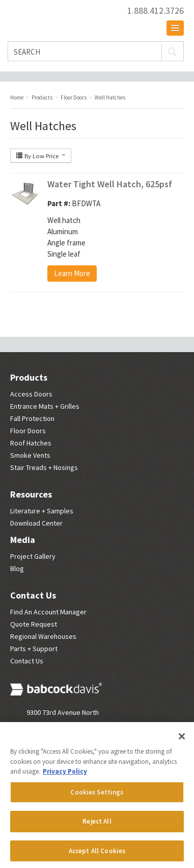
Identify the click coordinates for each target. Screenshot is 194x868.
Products (29, 377)
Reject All (97, 825)
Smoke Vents (30, 455)
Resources (31, 494)
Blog (17, 568)
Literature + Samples (42, 511)
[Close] (182, 740)
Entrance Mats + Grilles (45, 406)
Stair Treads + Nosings (44, 467)
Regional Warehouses (43, 636)
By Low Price (41, 156)
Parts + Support (34, 649)
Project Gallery (33, 556)
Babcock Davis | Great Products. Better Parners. (61, 16)
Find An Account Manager (48, 612)
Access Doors (31, 394)
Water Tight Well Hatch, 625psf (110, 184)
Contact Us (33, 595)
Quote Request (34, 624)
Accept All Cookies (97, 854)
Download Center (36, 523)
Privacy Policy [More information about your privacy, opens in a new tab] (65, 775)
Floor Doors (28, 431)
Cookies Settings (97, 796)
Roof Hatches (31, 443)
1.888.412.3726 (156, 11)
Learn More (72, 273)
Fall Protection (32, 418)
